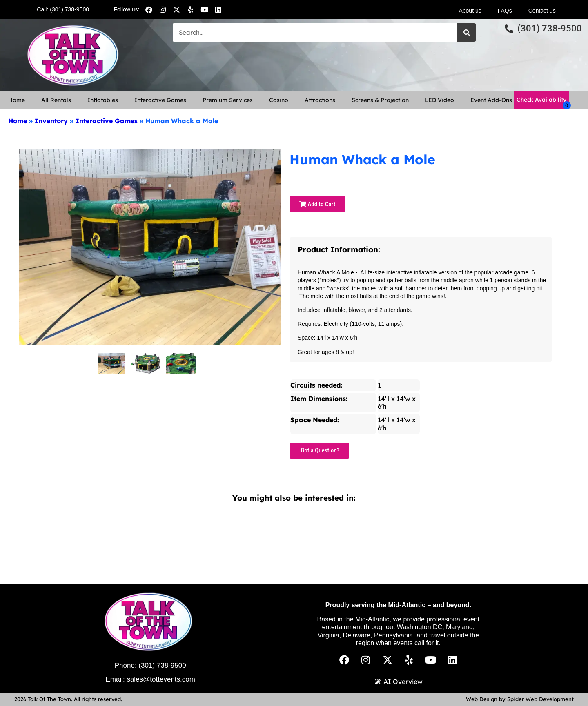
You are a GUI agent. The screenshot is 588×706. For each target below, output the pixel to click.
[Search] (467, 32)
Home (17, 100)
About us (470, 11)
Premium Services (228, 100)
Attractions (320, 100)
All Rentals (56, 100)
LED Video (440, 100)
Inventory (51, 121)
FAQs (505, 11)
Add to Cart (317, 204)
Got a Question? (319, 450)
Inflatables (103, 100)
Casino (279, 100)
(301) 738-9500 (162, 665)
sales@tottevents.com (161, 679)
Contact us (542, 11)
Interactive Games (160, 100)
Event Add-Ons (491, 100)
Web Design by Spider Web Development (520, 699)
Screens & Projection (380, 100)
